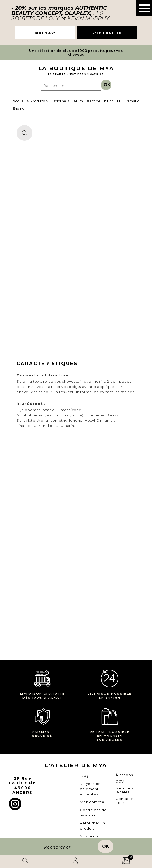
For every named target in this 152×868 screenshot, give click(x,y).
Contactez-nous (126, 801)
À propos (124, 775)
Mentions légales (124, 790)
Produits (37, 101)
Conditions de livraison (93, 813)
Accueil (19, 101)
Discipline (58, 101)
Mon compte (92, 802)
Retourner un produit (93, 826)
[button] (144, 8)
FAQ (84, 776)
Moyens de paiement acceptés (90, 789)
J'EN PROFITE (107, 33)
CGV (120, 781)
